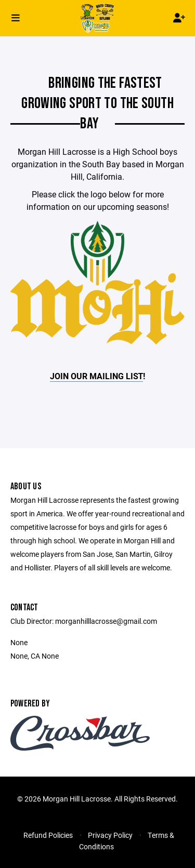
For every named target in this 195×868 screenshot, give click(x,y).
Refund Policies (48, 835)
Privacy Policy (110, 835)
